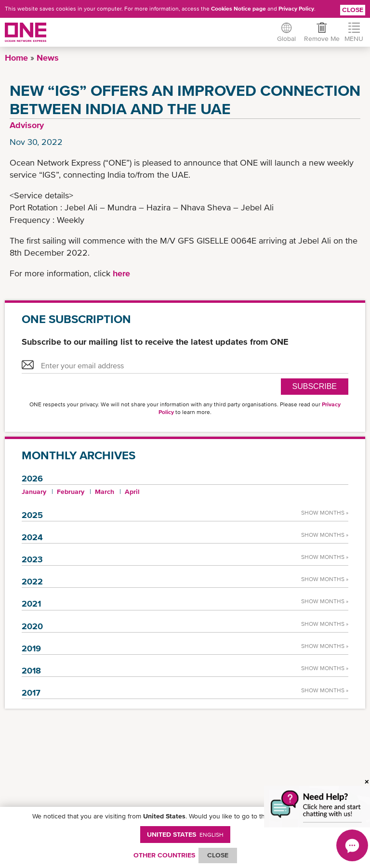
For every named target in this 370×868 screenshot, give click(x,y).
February (71, 492)
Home (16, 58)
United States (185, 834)
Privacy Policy (296, 9)
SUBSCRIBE (315, 386)
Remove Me (319, 39)
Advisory (27, 125)
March (105, 492)
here (121, 273)
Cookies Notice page (238, 9)
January (34, 492)
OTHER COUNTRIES (164, 855)
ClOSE (218, 855)
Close (353, 10)
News (48, 58)
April (132, 492)
